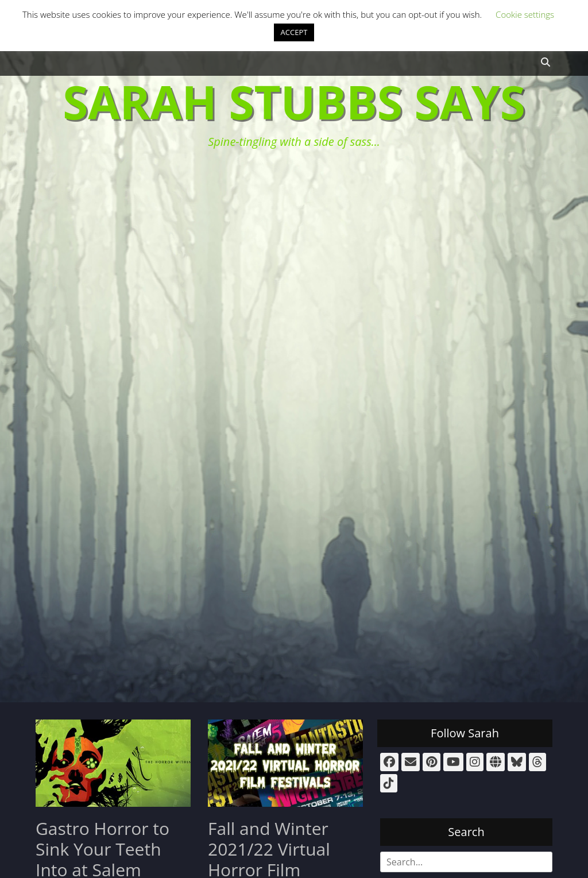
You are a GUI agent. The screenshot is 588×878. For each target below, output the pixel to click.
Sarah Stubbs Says (294, 101)
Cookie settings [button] (525, 14)
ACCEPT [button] (294, 32)
